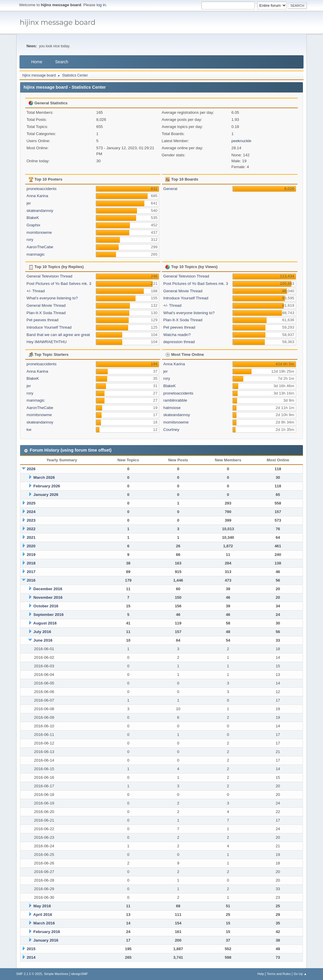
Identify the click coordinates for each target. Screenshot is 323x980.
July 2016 (42, 632)
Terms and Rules (279, 974)
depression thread (179, 342)
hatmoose (172, 408)
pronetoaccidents (42, 189)
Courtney (171, 430)
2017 (31, 572)
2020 (31, 546)
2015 (31, 949)
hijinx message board (58, 22)
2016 (31, 580)
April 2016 (43, 915)
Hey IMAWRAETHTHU (47, 342)
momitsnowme (39, 232)
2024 (31, 512)
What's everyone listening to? (52, 298)
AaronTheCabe (40, 247)
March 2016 (44, 923)
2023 (31, 520)
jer (29, 203)
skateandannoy (40, 211)
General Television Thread (49, 276)
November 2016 (48, 597)
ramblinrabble (175, 400)
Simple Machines (56, 974)
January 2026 (46, 495)
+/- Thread (36, 291)
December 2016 (48, 589)
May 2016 (42, 906)
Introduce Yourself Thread (49, 327)
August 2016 (45, 623)
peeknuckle (241, 141)
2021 (31, 537)
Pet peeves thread (43, 320)
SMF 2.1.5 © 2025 (29, 974)
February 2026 (47, 486)
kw (29, 430)
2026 (31, 469)
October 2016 (46, 606)
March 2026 (44, 477)
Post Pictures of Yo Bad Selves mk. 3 (59, 284)
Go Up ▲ (300, 974)
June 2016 (43, 640)
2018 (31, 563)
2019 (31, 555)
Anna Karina (37, 196)
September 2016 (48, 615)
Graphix (34, 225)
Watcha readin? (177, 335)
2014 (31, 957)
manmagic (36, 254)
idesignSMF (80, 974)
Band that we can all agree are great (58, 335)
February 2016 (47, 932)
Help (261, 974)
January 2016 (46, 940)
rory (30, 240)
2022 (31, 529)
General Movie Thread (46, 305)
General (170, 189)
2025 (31, 503)
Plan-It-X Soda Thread (46, 313)
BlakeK (33, 218)
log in (101, 5)
